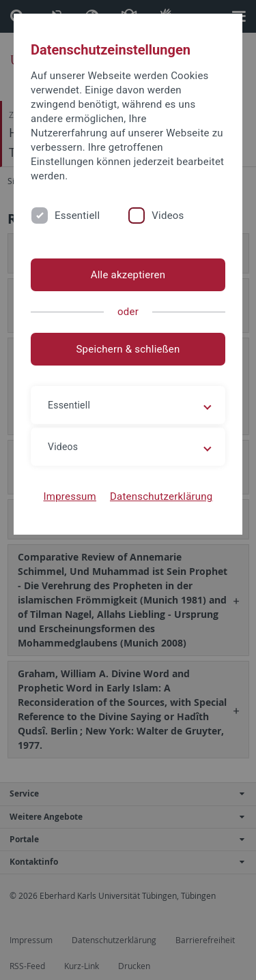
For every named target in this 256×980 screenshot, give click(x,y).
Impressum (70, 496)
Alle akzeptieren (128, 275)
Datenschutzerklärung (161, 496)
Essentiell (77, 216)
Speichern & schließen (128, 349)
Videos (168, 216)
